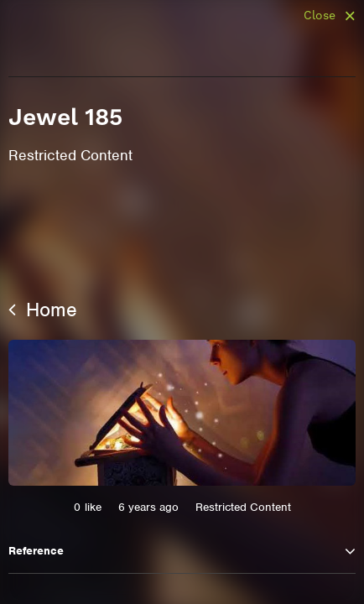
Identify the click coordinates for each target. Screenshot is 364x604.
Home (43, 310)
